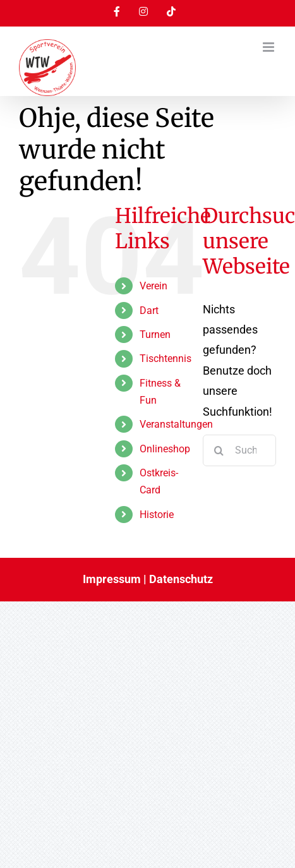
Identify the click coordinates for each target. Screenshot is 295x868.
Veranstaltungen (176, 424)
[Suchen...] (239, 450)
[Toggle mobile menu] (269, 47)
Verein (154, 286)
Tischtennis (166, 359)
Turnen (155, 335)
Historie (157, 515)
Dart (149, 310)
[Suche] (219, 450)
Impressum (112, 579)
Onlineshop (165, 449)
